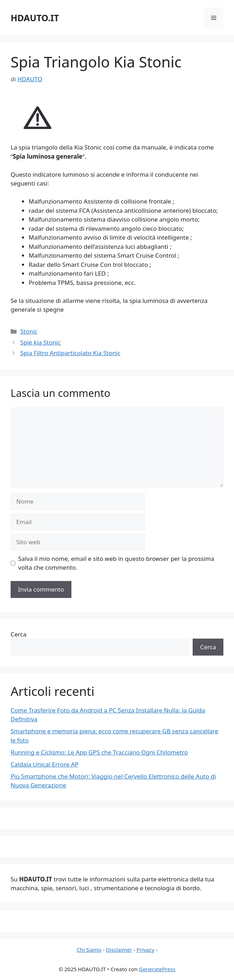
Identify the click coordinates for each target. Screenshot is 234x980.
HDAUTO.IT (35, 18)
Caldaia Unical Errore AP (45, 764)
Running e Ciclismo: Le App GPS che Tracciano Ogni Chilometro (99, 752)
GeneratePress (157, 969)
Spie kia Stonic (40, 342)
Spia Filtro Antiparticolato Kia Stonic (70, 353)
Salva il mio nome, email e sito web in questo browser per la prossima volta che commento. (116, 563)
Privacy (145, 950)
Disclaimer (119, 950)
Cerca (19, 634)
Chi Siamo (89, 950)
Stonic (29, 331)
